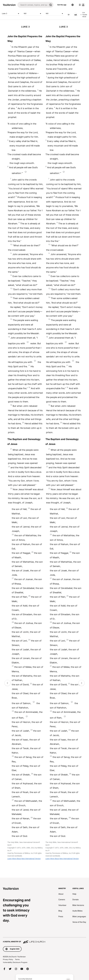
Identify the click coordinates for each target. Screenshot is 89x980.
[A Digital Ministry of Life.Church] (44, 941)
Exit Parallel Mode (84, 15)
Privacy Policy (8, 959)
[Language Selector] (73, 5)
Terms (17, 959)
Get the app (62, 5)
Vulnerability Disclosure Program (15, 962)
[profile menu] (82, 5)
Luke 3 (11, 14)
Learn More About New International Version (24, 859)
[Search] (33, 5)
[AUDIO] (69, 15)
